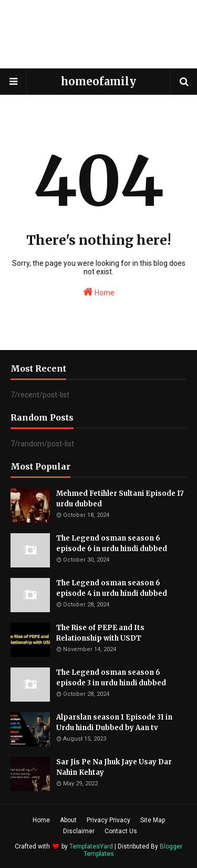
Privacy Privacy (108, 820)
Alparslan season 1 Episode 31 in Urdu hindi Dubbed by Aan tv (114, 722)
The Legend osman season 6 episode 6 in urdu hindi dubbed (112, 543)
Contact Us (121, 831)
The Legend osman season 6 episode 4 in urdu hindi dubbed (112, 588)
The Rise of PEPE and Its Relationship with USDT (100, 633)
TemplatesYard (91, 846)
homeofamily (98, 81)
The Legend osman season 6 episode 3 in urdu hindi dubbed (111, 678)
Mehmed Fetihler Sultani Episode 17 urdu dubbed (120, 499)
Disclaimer (79, 831)
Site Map (153, 820)
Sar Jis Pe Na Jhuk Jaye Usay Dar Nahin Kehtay (114, 767)
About (68, 820)
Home (99, 292)
